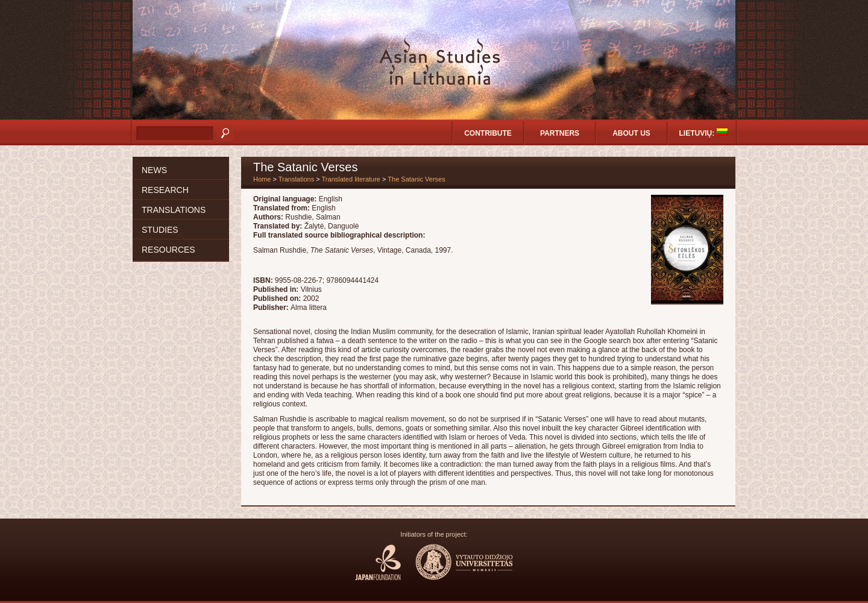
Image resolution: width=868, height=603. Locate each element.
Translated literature (351, 179)
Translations (174, 210)
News (154, 170)
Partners (560, 133)
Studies (160, 230)
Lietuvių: (703, 133)
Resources (168, 250)
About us (631, 133)
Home (262, 179)
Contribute (488, 133)
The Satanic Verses (416, 179)
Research (165, 190)
